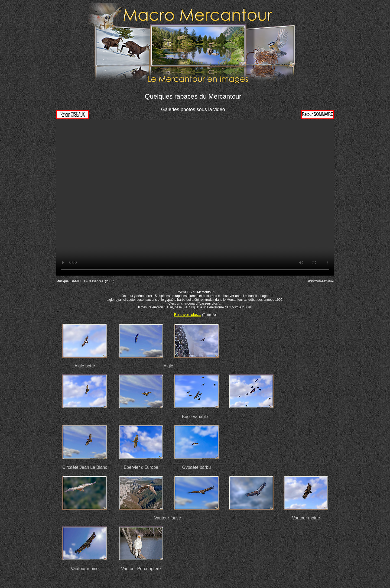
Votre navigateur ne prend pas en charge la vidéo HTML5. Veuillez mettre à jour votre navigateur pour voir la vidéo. (195, 198)
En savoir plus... (188, 315)
